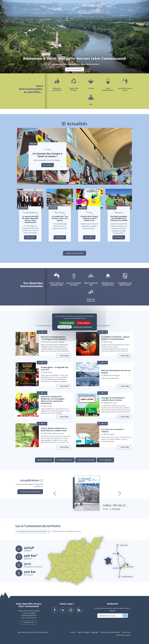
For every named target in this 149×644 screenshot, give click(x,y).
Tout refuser (84, 323)
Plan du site (126, 632)
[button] (116, 5)
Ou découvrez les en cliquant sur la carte (66, 531)
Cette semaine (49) (86, 460)
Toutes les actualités (74, 253)
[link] (126, 5)
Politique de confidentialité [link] (82, 327)
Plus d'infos (48, 165)
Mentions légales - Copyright (88, 632)
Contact (73, 632)
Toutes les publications (30, 492)
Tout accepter (67, 323)
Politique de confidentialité (110, 632)
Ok (125, 615)
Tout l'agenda (105, 460)
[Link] (64, 356)
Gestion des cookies (123, 635)
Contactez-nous (29, 622)
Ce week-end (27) (65, 460)
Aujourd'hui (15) (45, 460)
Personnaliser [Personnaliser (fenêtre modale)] (65, 327)
